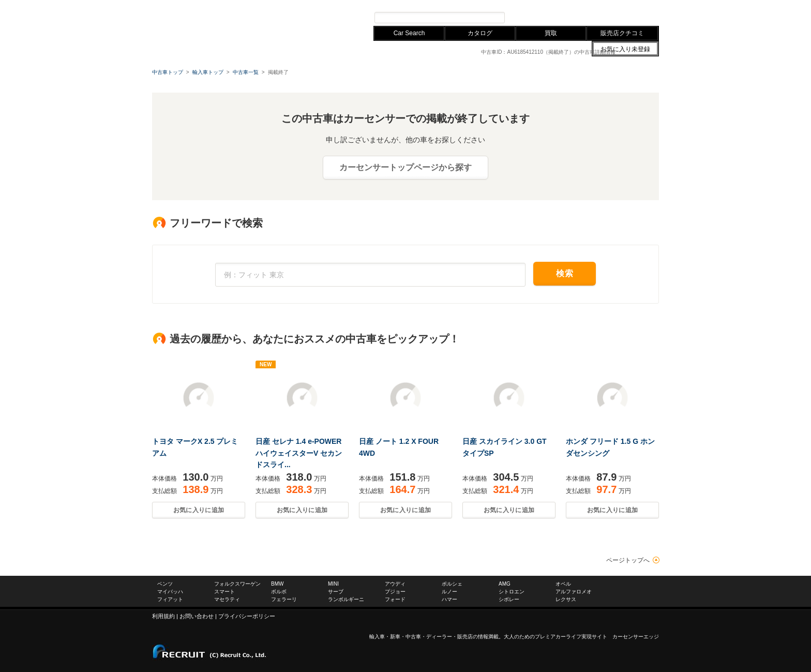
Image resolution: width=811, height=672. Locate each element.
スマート (224, 592)
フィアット (170, 599)
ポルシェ (452, 584)
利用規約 (163, 616)
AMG (505, 584)
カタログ (480, 33)
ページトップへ (628, 560)
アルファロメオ (574, 592)
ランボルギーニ (346, 599)
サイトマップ (539, 5)
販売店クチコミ (622, 33)
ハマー (449, 599)
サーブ (336, 592)
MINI (333, 584)
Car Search (409, 33)
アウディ (296, 5)
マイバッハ (170, 592)
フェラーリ (284, 599)
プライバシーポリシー (247, 616)
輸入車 (377, 637)
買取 (551, 33)
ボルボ (279, 592)
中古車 (413, 637)
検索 (565, 273)
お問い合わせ (576, 5)
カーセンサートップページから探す (405, 167)
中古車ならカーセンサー (628, 5)
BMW (270, 5)
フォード (395, 599)
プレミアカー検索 (540, 17)
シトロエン (512, 592)
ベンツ (165, 584)
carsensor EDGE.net (215, 21)
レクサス (326, 5)
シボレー (509, 599)
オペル (563, 584)
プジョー (395, 592)
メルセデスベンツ (175, 5)
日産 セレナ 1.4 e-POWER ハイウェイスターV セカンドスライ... (299, 453)
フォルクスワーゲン (230, 5)
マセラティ (227, 599)
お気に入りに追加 (199, 510)
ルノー (449, 592)
